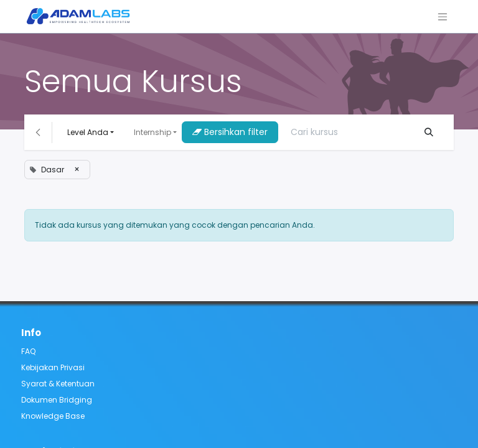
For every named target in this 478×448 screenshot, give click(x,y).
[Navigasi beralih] (443, 16)
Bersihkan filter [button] (230, 132)
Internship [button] (152, 132)
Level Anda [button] (88, 132)
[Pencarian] (429, 132)
